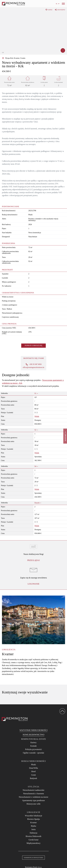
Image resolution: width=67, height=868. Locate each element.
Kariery (34, 742)
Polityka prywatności (33, 749)
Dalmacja (33, 833)
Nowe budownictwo (33, 735)
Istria (34, 829)
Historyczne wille (33, 804)
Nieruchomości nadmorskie (33, 790)
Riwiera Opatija (33, 819)
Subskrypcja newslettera (33, 858)
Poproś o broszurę (33, 346)
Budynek (33, 778)
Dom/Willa (33, 768)
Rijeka (33, 826)
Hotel (33, 771)
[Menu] (63, 4)
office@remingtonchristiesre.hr (33, 367)
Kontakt (33, 746)
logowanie (33, 584)
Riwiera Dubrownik (33, 836)
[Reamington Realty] (15, 719)
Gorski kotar (33, 840)
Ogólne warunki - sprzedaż (34, 753)
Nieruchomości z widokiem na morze (33, 797)
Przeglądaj (33, 560)
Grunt (33, 775)
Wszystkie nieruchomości (33, 730)
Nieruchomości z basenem (34, 794)
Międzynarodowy (34, 843)
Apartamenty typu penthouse (34, 800)
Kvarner (33, 823)
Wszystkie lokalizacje (33, 816)
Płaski (33, 765)
